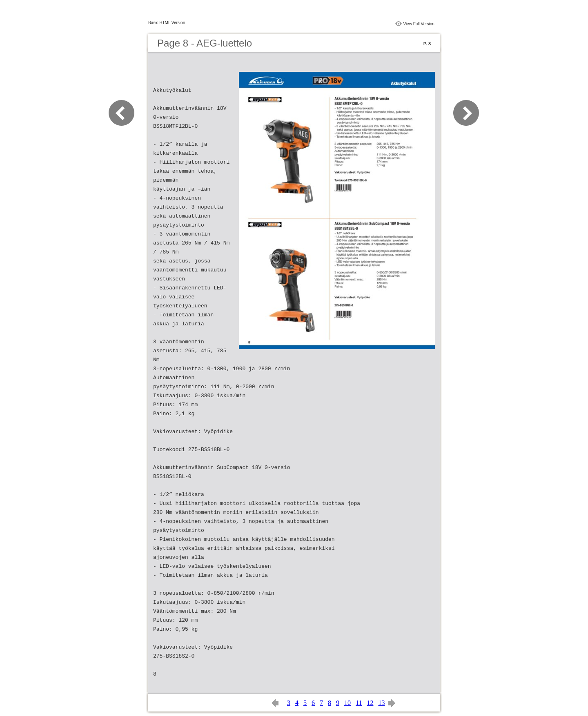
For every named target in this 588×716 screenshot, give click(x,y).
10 (347, 703)
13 (381, 703)
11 (359, 703)
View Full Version (419, 24)
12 (370, 703)
